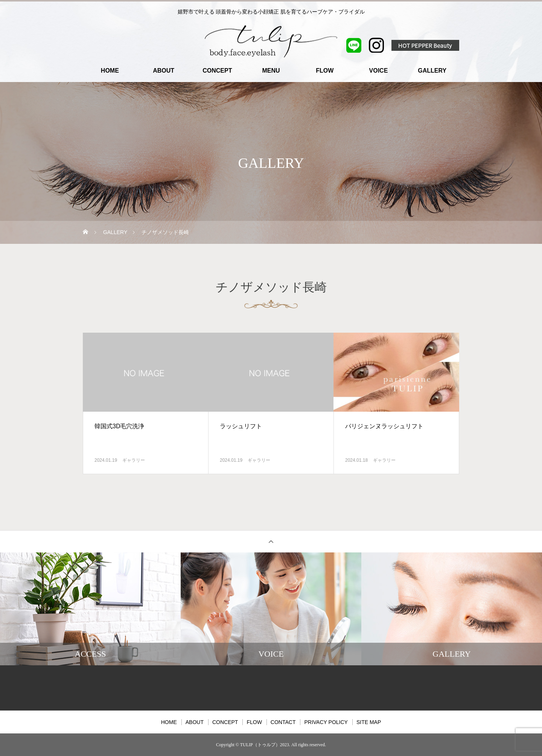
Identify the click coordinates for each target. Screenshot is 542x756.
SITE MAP (369, 722)
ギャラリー (134, 460)
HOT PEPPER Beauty (425, 45)
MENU (271, 71)
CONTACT (283, 722)
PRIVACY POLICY (326, 722)
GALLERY (432, 71)
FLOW (325, 71)
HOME (110, 71)
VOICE (379, 71)
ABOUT (164, 71)
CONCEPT (217, 71)
